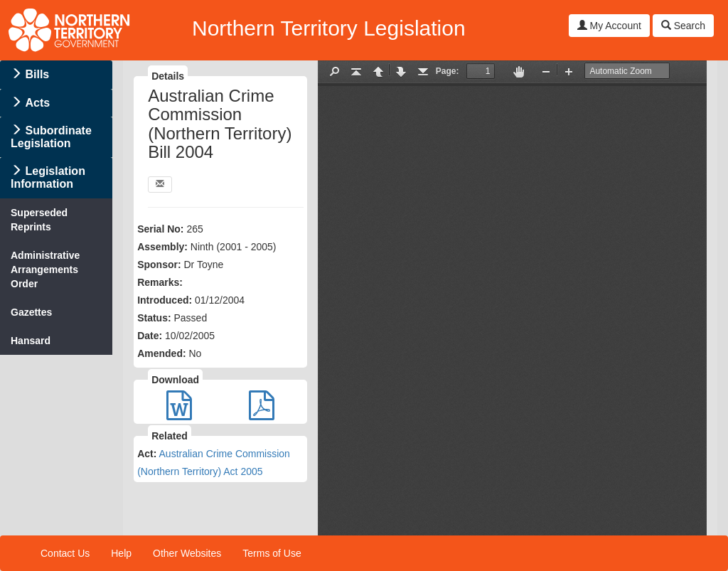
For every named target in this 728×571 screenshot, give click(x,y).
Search (683, 26)
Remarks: (160, 282)
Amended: (161, 353)
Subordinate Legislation (51, 137)
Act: (147, 454)
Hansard (31, 341)
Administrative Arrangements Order (45, 270)
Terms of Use (272, 553)
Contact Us (65, 553)
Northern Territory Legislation (329, 28)
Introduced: (165, 300)
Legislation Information (48, 177)
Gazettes (31, 312)
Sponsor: (159, 265)
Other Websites (187, 553)
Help (121, 553)
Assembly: (162, 247)
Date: (150, 336)
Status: (154, 318)
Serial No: (160, 229)
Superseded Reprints (39, 220)
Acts (37, 103)
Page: (448, 71)
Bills (37, 74)
